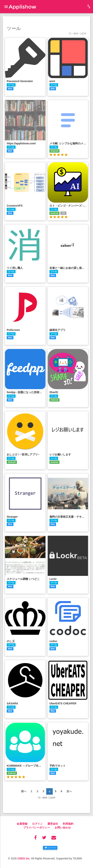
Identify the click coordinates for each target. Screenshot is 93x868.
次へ (69, 791)
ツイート (51, 848)
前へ (24, 791)
